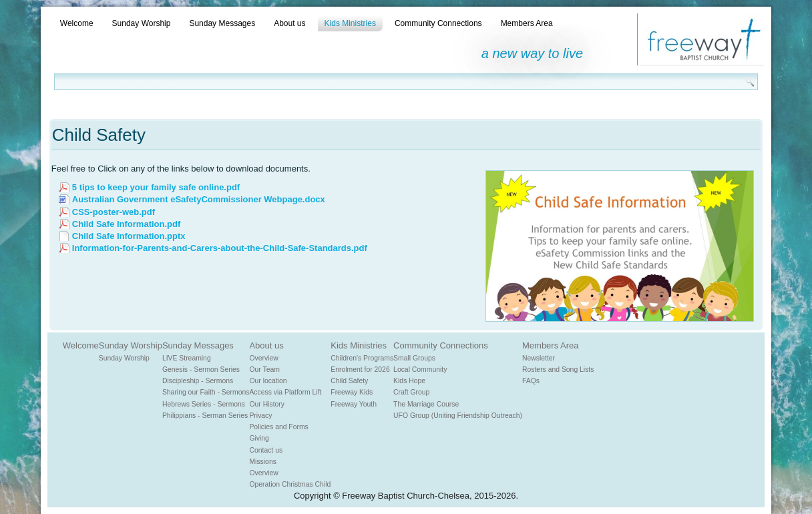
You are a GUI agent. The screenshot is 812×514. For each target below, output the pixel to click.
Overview (263, 358)
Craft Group (411, 392)
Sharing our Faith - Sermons (206, 392)
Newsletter (539, 358)
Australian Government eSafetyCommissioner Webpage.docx (199, 199)
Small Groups (414, 358)
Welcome (77, 23)
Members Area (527, 23)
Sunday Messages (222, 23)
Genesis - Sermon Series (201, 369)
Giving (259, 438)
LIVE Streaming (187, 358)
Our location (268, 381)
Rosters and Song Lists (558, 369)
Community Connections (438, 23)
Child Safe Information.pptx (129, 236)
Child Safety (349, 381)
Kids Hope (409, 381)
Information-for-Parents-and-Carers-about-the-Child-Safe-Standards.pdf (220, 248)
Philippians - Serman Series (205, 416)
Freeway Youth (354, 404)
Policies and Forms (278, 427)
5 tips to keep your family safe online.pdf (156, 187)
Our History (267, 404)
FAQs (531, 381)
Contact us (266, 450)
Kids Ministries (350, 23)
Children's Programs (362, 358)
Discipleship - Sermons (198, 381)
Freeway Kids (352, 392)
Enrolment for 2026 (360, 369)
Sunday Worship (142, 23)
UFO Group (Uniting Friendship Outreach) (458, 416)
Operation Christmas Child (290, 484)
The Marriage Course (426, 404)
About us (289, 23)
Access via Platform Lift (285, 392)
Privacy (260, 416)
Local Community (420, 369)
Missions (262, 462)
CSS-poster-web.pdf (114, 212)
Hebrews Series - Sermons (204, 404)
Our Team (264, 369)
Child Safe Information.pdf (127, 224)
